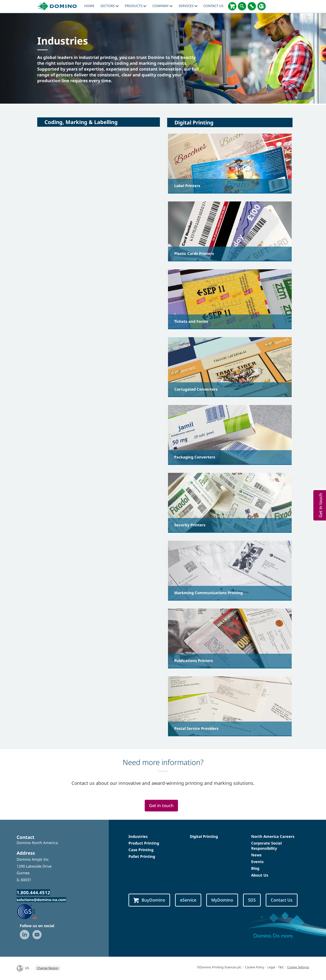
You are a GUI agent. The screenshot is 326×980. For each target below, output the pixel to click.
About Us (260, 875)
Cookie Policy (255, 967)
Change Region (48, 968)
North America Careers (273, 836)
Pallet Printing (142, 856)
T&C (281, 967)
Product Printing (144, 843)
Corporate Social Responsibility (266, 846)
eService (188, 900)
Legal (271, 967)
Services (188, 6)
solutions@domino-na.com (41, 900)
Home (89, 6)
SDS (252, 900)
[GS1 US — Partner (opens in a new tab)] (31, 911)
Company (162, 6)
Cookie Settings (298, 967)
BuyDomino (149, 900)
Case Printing (141, 850)
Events (257, 862)
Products (136, 6)
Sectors (110, 6)
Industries (138, 836)
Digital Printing (204, 836)
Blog (255, 868)
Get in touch (161, 805)
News (256, 855)
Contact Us (213, 6)
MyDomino (222, 900)
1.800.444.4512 (33, 892)
